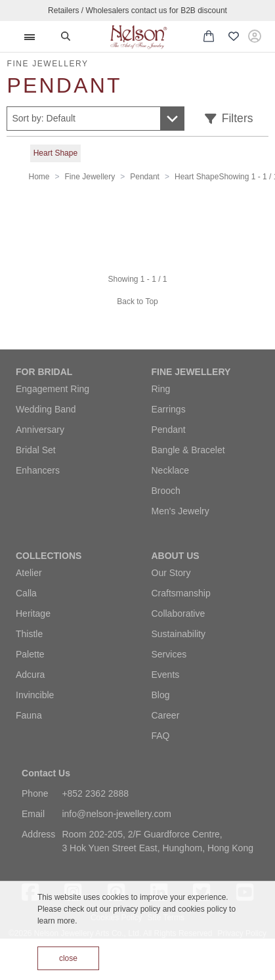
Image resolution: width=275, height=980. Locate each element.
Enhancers (38, 470)
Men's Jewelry (180, 511)
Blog (161, 695)
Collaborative (179, 613)
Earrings (169, 409)
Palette (30, 654)
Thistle (29, 634)
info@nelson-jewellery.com (116, 814)
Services (169, 654)
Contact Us (46, 773)
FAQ (161, 736)
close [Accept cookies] (68, 958)
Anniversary (40, 430)
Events (166, 675)
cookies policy (202, 909)
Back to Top (137, 301)
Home (39, 177)
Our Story (171, 573)
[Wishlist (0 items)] (234, 37)
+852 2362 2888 (95, 793)
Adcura (30, 675)
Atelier (29, 573)
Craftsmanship (181, 593)
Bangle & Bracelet (188, 450)
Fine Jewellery (90, 177)
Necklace (171, 470)
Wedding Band (46, 409)
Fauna (29, 715)
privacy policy (137, 909)
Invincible (35, 695)
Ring (161, 389)
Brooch (166, 491)
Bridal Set (36, 450)
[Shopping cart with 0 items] (209, 36)
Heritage (33, 613)
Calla (26, 593)
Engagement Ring (53, 389)
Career (166, 715)
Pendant (145, 177)
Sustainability (179, 634)
